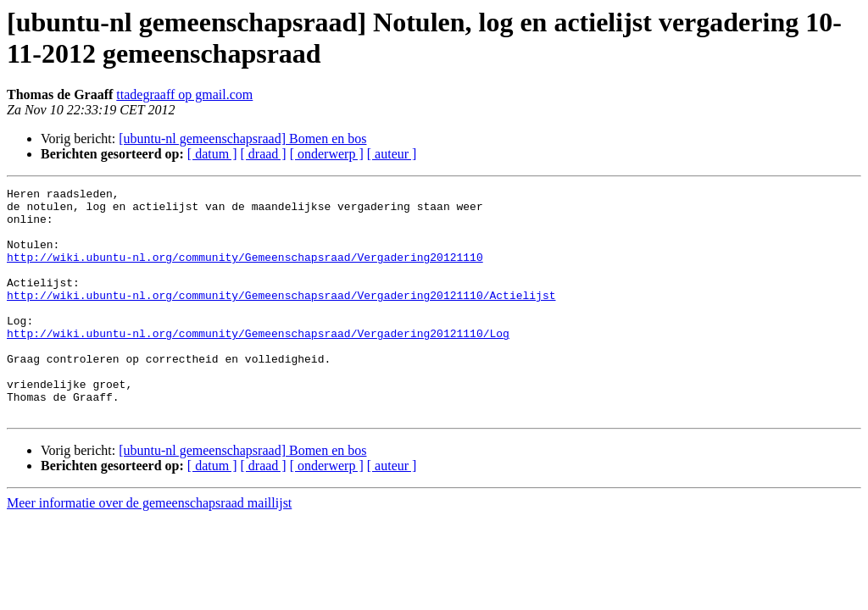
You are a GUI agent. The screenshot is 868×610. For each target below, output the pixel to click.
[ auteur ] (392, 154)
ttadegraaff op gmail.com (184, 94)
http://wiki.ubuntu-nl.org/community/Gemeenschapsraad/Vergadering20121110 (245, 272)
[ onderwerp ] (327, 154)
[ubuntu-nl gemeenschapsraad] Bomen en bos (242, 139)
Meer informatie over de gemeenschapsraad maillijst (149, 549)
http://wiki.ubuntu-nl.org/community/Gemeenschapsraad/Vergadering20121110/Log (258, 363)
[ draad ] (264, 154)
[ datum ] (212, 154)
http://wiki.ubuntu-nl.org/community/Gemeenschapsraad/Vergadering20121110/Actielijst (281, 318)
